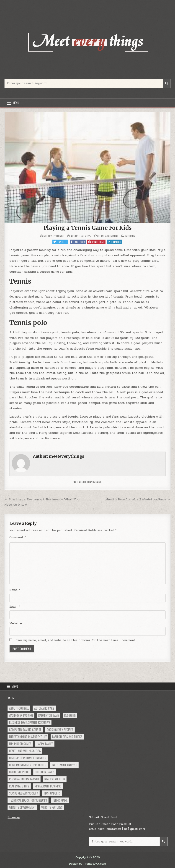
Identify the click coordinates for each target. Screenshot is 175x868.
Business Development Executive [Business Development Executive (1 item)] (30, 722)
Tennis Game (94, 482)
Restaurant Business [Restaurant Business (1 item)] (48, 786)
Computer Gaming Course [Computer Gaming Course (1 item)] (25, 729)
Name (15, 590)
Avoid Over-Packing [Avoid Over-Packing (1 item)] (21, 715)
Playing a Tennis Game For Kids (88, 228)
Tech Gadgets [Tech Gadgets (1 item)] (52, 793)
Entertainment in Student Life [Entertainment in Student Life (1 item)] (28, 737)
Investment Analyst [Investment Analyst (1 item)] (64, 765)
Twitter (60, 242)
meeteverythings (54, 236)
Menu (16, 103)
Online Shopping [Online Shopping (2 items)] (19, 772)
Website (16, 623)
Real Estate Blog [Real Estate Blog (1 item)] (55, 779)
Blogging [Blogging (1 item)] (70, 715)
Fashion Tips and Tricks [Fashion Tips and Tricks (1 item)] (67, 737)
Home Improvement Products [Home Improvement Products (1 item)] (28, 765)
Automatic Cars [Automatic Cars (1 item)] (44, 708)
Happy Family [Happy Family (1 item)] (45, 744)
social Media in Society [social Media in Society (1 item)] (24, 793)
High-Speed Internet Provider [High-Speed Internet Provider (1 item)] (28, 758)
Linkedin (115, 242)
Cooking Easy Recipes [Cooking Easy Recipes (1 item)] (60, 729)
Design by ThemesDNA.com (87, 864)
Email (15, 607)
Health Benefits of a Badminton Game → (138, 499)
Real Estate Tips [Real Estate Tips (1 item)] (19, 786)
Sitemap (14, 817)
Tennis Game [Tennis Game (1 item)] (60, 800)
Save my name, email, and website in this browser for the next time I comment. (76, 640)
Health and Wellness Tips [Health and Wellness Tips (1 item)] (25, 751)
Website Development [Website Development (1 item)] (22, 807)
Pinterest (96, 242)
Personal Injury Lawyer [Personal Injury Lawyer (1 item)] (24, 779)
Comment (18, 537)
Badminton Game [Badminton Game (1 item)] (49, 715)
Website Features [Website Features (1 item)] (52, 807)
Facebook (78, 242)
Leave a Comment (108, 236)
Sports (130, 236)
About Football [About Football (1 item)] (19, 708)
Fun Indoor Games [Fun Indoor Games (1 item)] (20, 744)
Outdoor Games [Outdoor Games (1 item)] (45, 772)
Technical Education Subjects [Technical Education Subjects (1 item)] (28, 800)
